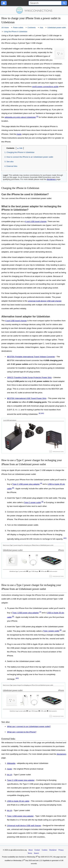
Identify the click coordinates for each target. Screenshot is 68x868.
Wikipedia (11, 763)
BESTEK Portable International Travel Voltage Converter (31, 357)
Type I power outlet (51, 631)
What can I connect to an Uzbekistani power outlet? (29, 726)
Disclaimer (53, 850)
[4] (41, 483)
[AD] (42, 413)
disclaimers (51, 179)
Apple (19, 134)
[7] (40, 612)
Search (36, 853)
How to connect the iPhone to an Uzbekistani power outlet (30, 157)
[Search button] (64, 3)
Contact (37, 850)
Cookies (44, 850)
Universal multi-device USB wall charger (24, 826)
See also (10, 162)
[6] (61, 630)
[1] (37, 116)
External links (12, 166)
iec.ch (10, 775)
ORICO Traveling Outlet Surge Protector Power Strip (29, 377)
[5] (13, 488)
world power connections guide (45, 87)
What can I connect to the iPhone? (22, 732)
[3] (42, 502)
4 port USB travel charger (36, 221)
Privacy (61, 850)
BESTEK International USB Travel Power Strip (27, 398)
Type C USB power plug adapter (26, 484)
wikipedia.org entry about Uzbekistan (20, 117)
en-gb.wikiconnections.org (18, 850)
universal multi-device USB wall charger (45, 301)
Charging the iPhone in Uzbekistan (20, 152)
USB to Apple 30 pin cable (18, 801)
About (30, 850)
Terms (30, 853)
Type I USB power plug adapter (26, 613)
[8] (40, 413)
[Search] (45, 3)
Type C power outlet (32, 502)
